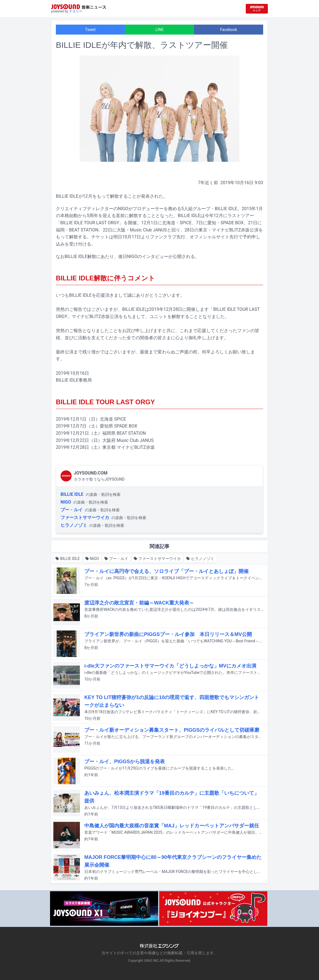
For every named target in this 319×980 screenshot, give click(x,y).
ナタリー (76, 11)
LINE (159, 30)
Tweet (90, 30)
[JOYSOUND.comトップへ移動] (257, 9)
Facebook (229, 30)
